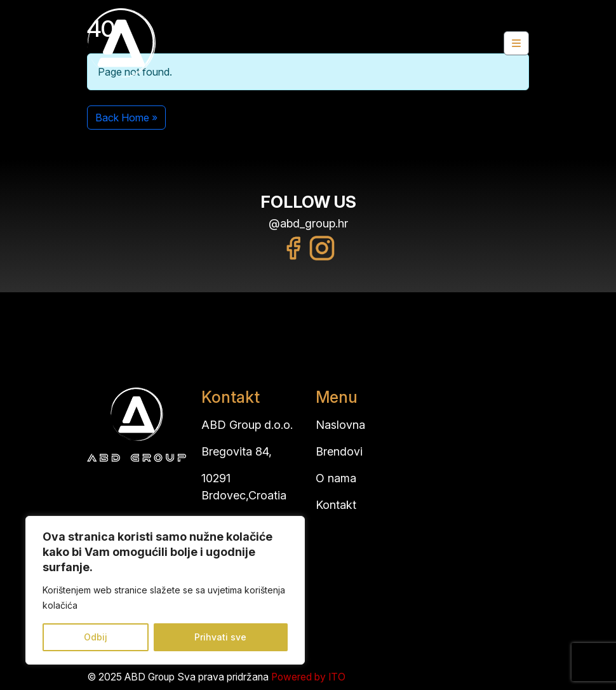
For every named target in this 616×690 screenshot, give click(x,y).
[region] (165, 590)
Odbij (96, 637)
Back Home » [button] (126, 118)
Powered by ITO (308, 677)
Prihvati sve (220, 637)
